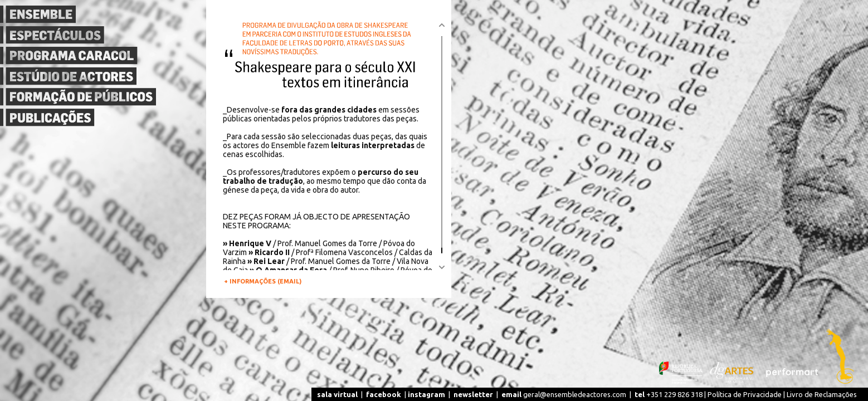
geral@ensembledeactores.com (564, 394)
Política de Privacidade (745, 394)
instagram (426, 394)
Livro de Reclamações (822, 394)
